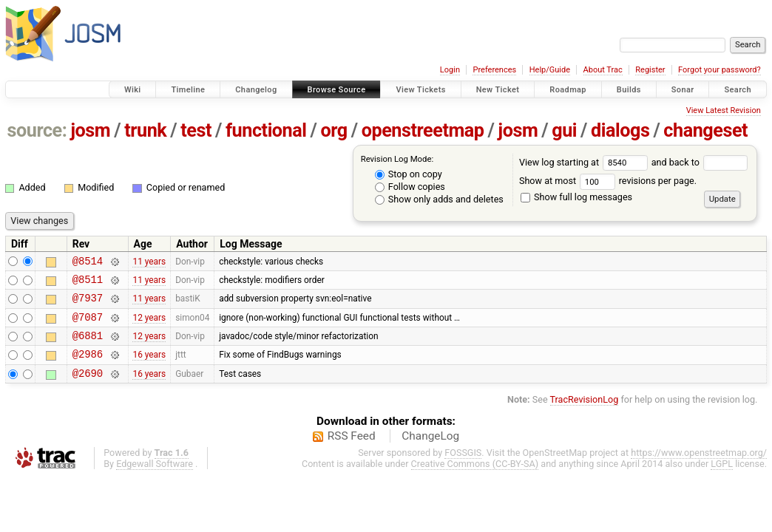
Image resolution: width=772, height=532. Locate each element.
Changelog (256, 90)
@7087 (88, 325)
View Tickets (420, 90)
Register (650, 70)
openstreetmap (423, 130)
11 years (149, 262)
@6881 (88, 346)
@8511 (88, 283)
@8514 (88, 263)
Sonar (683, 90)
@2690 (88, 388)
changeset (705, 130)
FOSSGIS (463, 468)
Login (450, 70)
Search (738, 90)
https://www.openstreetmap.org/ (699, 468)
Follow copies (410, 187)
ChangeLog (430, 451)
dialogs (620, 130)
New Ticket (498, 90)
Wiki (133, 90)
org (334, 130)
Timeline (188, 90)
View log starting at (585, 162)
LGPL (722, 479)
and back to (700, 162)
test (196, 130)
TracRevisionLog (585, 415)
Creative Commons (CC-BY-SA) (475, 479)
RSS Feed (352, 451)
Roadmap (568, 90)
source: (37, 130)
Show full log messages (576, 197)
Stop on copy (409, 174)
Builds (629, 90)
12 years (149, 325)
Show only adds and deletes (439, 199)
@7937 (88, 304)
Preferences (494, 70)
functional (266, 130)
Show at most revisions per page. (608, 181)
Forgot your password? (719, 70)
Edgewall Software (155, 479)
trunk (145, 130)
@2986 (88, 367)
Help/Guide (550, 70)
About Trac (603, 70)
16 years (149, 367)
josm (90, 130)
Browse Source (337, 90)
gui (564, 130)
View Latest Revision (724, 110)
